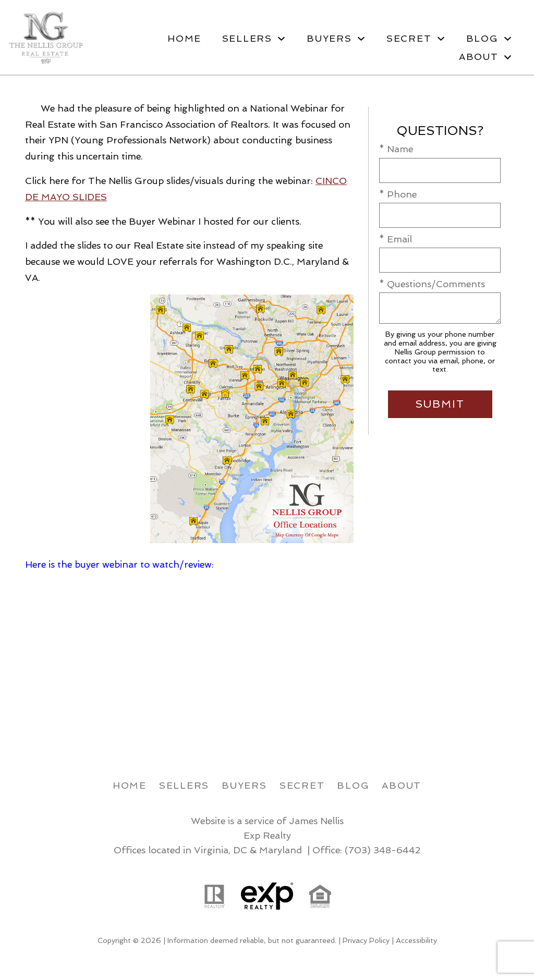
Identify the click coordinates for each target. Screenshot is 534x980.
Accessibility (416, 940)
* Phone (398, 194)
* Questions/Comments (432, 284)
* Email (396, 239)
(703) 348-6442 (383, 850)
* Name (396, 149)
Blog (353, 785)
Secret (302, 785)
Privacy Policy (366, 940)
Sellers (184, 785)
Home (184, 39)
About (402, 785)
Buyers (244, 785)
